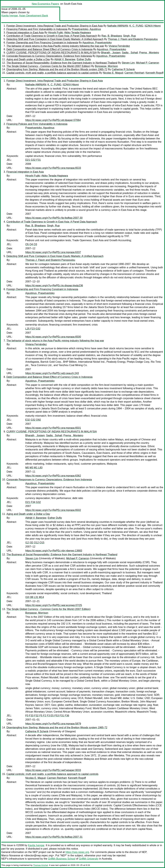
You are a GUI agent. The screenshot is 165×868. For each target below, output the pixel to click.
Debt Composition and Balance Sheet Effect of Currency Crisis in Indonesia (49, 49)
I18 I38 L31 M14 (35, 597)
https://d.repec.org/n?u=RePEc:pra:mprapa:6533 (53, 168)
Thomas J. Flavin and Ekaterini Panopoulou (133, 39)
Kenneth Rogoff (154, 73)
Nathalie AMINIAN (118, 26)
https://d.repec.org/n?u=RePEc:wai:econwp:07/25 (54, 605)
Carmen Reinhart (134, 73)
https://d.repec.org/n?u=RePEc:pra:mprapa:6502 (53, 510)
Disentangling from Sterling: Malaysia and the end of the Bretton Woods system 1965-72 (57, 69)
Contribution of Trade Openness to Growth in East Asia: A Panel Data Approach (52, 36)
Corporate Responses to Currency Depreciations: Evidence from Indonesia (49, 56)
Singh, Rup (129, 36)
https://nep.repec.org (77, 852)
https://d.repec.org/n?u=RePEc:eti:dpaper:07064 (53, 120)
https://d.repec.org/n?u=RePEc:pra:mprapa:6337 (53, 252)
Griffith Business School (62, 859)
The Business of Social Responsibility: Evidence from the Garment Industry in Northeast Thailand (62, 63)
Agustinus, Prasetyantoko (97, 43)
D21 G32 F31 (33, 160)
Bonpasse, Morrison (106, 66)
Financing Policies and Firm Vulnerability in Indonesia (37, 29)
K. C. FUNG (136, 26)
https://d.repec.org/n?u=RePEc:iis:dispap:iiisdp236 (54, 286)
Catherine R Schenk (123, 69)
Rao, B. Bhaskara (112, 36)
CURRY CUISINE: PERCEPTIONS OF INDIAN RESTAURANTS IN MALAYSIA (52, 53)
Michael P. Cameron (148, 63)
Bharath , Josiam (111, 53)
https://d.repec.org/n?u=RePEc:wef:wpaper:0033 (53, 770)
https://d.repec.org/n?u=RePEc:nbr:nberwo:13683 (54, 551)
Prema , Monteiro (149, 53)
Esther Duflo (84, 59)
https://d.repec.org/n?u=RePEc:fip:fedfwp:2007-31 (54, 837)
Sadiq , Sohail (130, 53)
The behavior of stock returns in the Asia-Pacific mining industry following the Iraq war (55, 46)
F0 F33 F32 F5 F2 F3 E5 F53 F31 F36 (47, 716)
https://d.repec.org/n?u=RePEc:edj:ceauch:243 (52, 373)
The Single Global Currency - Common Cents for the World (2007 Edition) (49, 66)
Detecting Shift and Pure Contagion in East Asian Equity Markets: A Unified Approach (55, 39)
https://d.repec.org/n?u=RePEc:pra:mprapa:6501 (53, 428)
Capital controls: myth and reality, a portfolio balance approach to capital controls (52, 73)
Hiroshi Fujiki (56, 33)
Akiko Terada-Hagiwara (77, 33)
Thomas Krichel (40, 865)
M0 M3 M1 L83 (34, 468)
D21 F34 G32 (33, 502)
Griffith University (89, 859)
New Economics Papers (45, 4)
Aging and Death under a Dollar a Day (28, 59)
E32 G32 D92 (33, 420)
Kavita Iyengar (10, 16)
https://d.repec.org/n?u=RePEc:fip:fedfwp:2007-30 (54, 218)
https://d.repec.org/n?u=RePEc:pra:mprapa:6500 (53, 337)
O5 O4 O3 (31, 244)
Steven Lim (128, 63)
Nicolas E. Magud (113, 73)
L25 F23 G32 (33, 329)
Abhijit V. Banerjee (65, 59)
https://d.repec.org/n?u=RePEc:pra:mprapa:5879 (53, 724)
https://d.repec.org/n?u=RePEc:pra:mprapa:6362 (53, 476)
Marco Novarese (11, 855)
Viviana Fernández (119, 46)
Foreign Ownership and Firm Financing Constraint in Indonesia (42, 43)
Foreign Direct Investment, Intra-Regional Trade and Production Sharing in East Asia (55, 26)
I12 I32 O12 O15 (35, 543)
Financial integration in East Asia (25, 33)
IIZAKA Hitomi (153, 26)
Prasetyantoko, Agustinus (86, 29)
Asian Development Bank (34, 16)
